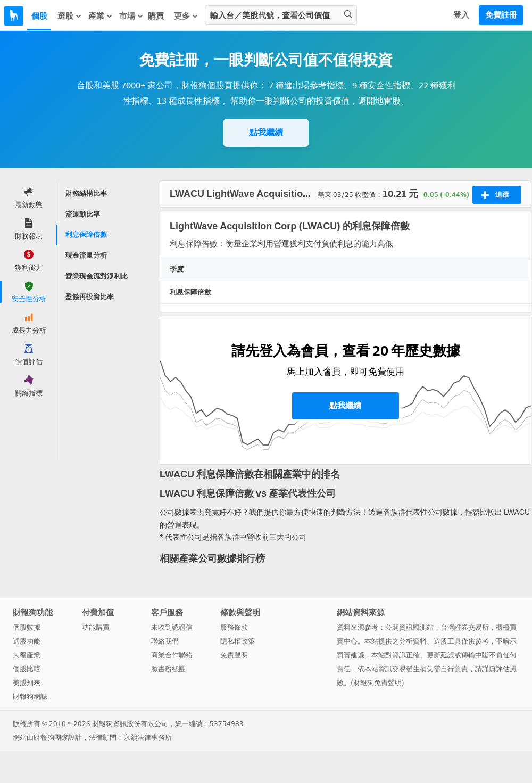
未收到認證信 (172, 627)
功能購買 (96, 627)
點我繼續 (266, 132)
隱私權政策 (238, 641)
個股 (39, 16)
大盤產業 (27, 655)
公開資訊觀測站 (409, 627)
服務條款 (234, 627)
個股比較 (27, 669)
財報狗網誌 (30, 697)
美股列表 (27, 683)
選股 (70, 16)
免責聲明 (234, 655)
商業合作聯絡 (172, 655)
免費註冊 (501, 15)
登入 (461, 15)
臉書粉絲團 (168, 669)
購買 (156, 16)
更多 (186, 16)
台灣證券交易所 (465, 627)
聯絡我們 (165, 641)
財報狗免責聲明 (377, 683)
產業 (101, 16)
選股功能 (27, 641)
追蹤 (495, 195)
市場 (131, 16)
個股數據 (27, 627)
